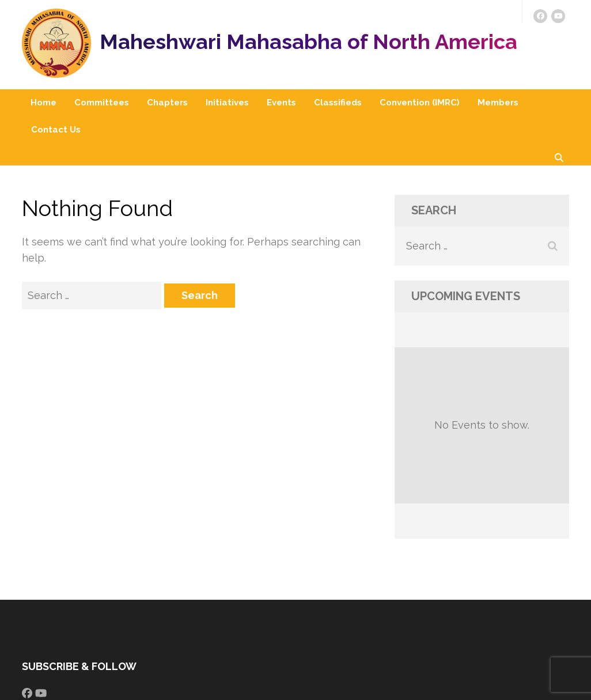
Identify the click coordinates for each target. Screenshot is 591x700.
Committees (102, 103)
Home (43, 103)
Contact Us (56, 130)
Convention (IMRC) (420, 103)
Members (498, 103)
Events (281, 103)
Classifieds (338, 103)
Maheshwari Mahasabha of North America (308, 41)
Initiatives (227, 103)
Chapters (167, 103)
